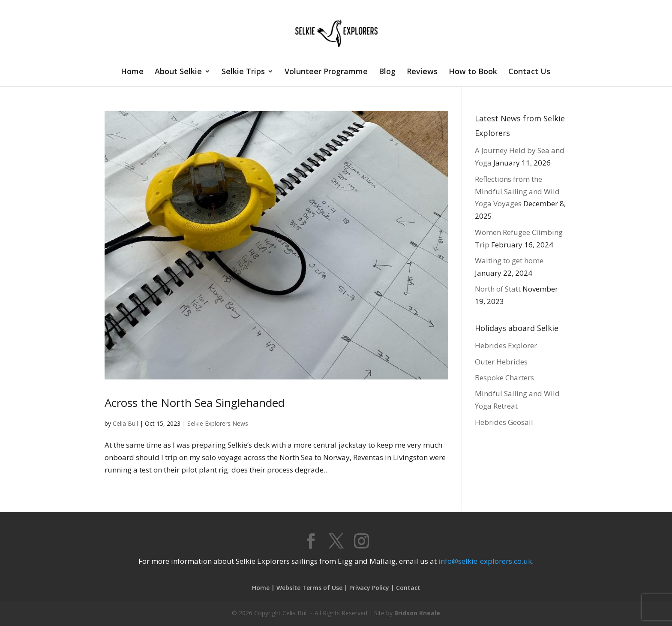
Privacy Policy (369, 588)
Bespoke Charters (504, 378)
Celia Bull (125, 423)
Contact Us (529, 72)
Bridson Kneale (417, 613)
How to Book (473, 72)
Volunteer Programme (326, 72)
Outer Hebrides (501, 362)
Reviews (422, 72)
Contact (408, 588)
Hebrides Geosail (504, 422)
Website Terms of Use (309, 588)
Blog (387, 72)
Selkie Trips (243, 72)
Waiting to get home (509, 260)
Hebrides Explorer (506, 345)
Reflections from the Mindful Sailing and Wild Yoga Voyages (517, 191)
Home (132, 72)
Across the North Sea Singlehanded (195, 403)
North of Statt (498, 289)
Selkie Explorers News (218, 423)
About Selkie (178, 72)
